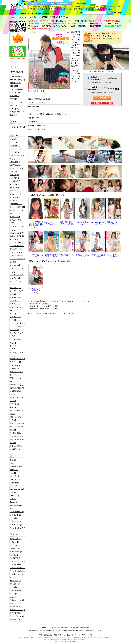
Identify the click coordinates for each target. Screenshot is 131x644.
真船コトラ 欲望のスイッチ (98, 256)
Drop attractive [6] (16, 467)
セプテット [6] (15, 304)
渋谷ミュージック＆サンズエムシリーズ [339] (17, 427)
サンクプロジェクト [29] (17, 283)
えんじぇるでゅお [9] (18, 561)
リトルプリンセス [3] (18, 528)
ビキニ (64, 114)
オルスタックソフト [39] (17, 270)
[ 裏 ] (41, 91)
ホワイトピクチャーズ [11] (17, 354)
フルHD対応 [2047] (17, 76)
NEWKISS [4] (15, 548)
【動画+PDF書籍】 (96, 26)
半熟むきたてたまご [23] (17, 373)
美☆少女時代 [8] (16, 613)
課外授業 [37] (15, 619)
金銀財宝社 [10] (16, 449)
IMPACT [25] (15, 152)
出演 (31, 99)
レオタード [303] (16, 102)
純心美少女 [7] (15, 607)
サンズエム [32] (16, 288)
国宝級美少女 (94, 23)
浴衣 (69, 114)
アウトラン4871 (107, 23)
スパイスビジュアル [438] (17, 293)
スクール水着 (21, 13)
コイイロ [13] (15, 278)
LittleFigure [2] (15, 162)
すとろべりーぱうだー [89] (17, 212)
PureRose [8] (15, 184)
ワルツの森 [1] (15, 365)
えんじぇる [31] (16, 515)
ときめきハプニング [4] (17, 222)
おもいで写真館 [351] (18, 207)
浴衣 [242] (14, 105)
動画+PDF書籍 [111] (17, 80)
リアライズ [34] (16, 362)
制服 (47, 114)
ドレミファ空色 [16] (17, 326)
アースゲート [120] (17, 249)
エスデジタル (47, 26)
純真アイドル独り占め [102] (17, 441)
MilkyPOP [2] (15, 178)
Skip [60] (13, 499)
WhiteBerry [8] (15, 197)
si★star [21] (14, 496)
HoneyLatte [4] (15, 149)
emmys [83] (14, 470)
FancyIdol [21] (15, 146)
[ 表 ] (35, 91)
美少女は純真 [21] (16, 446)
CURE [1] (13, 463)
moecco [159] (15, 479)
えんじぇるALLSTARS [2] (15, 556)
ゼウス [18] (14, 314)
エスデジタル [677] (17, 255)
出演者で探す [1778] (17, 127)
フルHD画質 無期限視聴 (98, 88)
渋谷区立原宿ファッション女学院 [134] (17, 435)
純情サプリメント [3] (18, 610)
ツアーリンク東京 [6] (18, 323)
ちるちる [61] (15, 217)
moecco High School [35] (15, 484)
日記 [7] (13, 597)
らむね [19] (14, 239)
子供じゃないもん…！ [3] (16, 592)
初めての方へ (79, 9)
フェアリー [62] (16, 521)
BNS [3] (13, 460)
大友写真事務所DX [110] (16, 393)
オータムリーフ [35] (17, 275)
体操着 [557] (14, 99)
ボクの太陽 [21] (16, 581)
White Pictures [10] (17, 512)
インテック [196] (16, 252)
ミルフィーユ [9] (16, 525)
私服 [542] (14, 115)
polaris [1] (14, 492)
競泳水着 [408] (15, 92)
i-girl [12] (13, 473)
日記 (37, 110)
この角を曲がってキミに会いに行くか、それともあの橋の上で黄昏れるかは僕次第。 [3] (17, 571)
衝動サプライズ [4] (17, 616)
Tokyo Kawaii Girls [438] (15, 189)
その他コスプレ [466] (18, 112)
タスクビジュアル (60, 26)
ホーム (12, 13)
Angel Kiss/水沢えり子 (36, 256)
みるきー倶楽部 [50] (17, 236)
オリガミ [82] (15, 265)
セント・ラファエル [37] (17, 309)
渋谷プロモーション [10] (17, 412)
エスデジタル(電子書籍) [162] (18, 260)
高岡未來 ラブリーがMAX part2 (114, 223)
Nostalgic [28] (15, 181)
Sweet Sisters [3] (16, 552)
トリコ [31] (14, 518)
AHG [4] (13, 139)
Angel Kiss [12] (15, 539)
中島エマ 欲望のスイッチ (83, 223)
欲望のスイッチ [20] (17, 600)
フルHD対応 (40, 114)
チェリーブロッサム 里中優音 (115, 256)
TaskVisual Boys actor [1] (16, 507)
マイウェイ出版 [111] (18, 359)
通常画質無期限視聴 (96, 78)
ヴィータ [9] (14, 368)
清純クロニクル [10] (17, 603)
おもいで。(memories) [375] (16, 202)
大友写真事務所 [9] (17, 388)
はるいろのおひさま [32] (17, 228)
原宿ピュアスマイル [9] (17, 380)
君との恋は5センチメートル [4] (18, 586)
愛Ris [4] (13, 407)
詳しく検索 (117, 12)
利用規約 (78, 635)
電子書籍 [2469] (16, 83)
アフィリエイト (87, 635)
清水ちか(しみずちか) (43, 99)
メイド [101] (14, 109)
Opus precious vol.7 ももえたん (98, 223)
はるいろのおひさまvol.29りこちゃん (52, 223)
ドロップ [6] (14, 330)
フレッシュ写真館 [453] (16, 341)
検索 (81, 12)
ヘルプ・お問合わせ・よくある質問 (66, 627)
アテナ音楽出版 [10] (17, 246)
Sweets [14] (14, 502)
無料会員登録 (107, 9)
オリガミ (72, 26)
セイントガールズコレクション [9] (17, 299)
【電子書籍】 (82, 26)
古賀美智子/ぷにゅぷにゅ (83, 256)
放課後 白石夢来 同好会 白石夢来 (52, 256)
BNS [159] (14, 142)
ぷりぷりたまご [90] (17, 233)
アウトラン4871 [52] (17, 243)
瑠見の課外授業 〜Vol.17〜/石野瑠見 (67, 223)
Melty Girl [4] (15, 542)
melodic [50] (14, 175)
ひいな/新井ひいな (67, 255)
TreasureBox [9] (16, 194)
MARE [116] (14, 476)
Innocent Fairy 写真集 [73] (17, 157)
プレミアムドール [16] (16, 347)
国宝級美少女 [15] (16, 385)
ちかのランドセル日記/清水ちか (36, 289)
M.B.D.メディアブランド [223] (17, 170)
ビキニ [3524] (15, 96)
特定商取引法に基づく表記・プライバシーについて (56, 635)
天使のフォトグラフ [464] (17, 399)
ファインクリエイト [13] (17, 335)
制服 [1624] (14, 86)
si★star (38, 106)
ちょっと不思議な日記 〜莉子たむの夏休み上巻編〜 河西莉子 (36, 225)
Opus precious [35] (17, 489)
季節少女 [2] (14, 404)
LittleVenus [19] (16, 165)
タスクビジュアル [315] (16, 318)
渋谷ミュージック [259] (16, 419)
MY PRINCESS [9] (17, 545)
